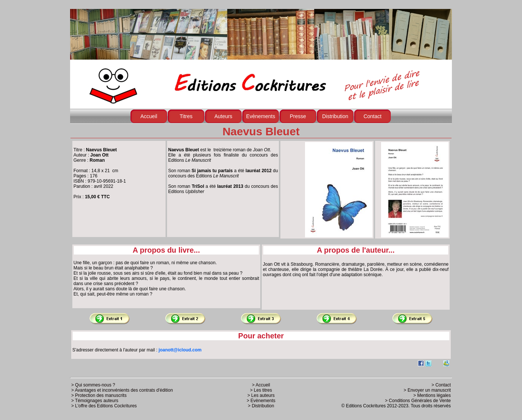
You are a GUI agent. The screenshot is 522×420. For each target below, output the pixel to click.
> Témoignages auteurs (95, 401)
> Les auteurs (261, 395)
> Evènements (261, 401)
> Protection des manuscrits (99, 395)
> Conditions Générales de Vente (418, 401)
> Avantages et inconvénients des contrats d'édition (122, 390)
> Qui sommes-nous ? (93, 385)
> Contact (441, 385)
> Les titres (261, 390)
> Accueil (261, 385)
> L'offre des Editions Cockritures (104, 406)
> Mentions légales (432, 395)
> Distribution (261, 406)
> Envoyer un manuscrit (427, 390)
